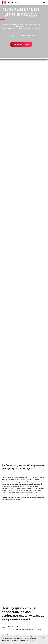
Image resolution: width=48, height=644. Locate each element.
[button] (21, 44)
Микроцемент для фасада (19, 458)
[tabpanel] (24, 566)
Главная (5, 458)
